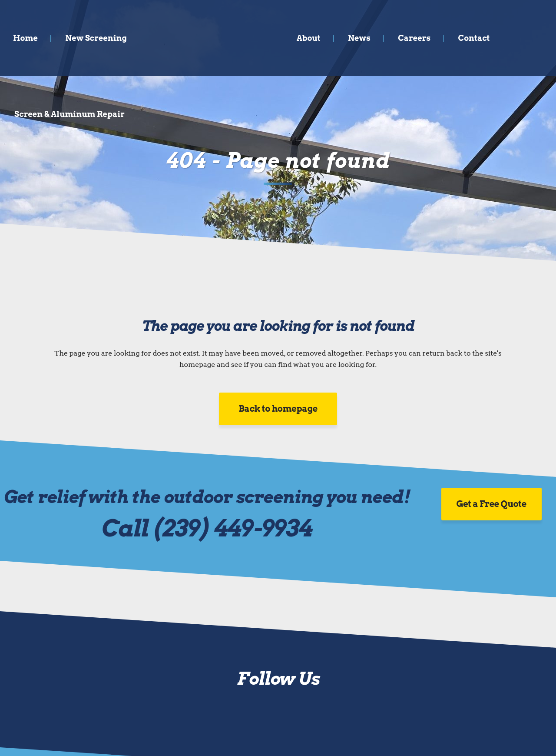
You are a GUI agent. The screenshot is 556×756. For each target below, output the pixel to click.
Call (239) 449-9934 (207, 528)
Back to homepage (278, 409)
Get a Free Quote (491, 504)
